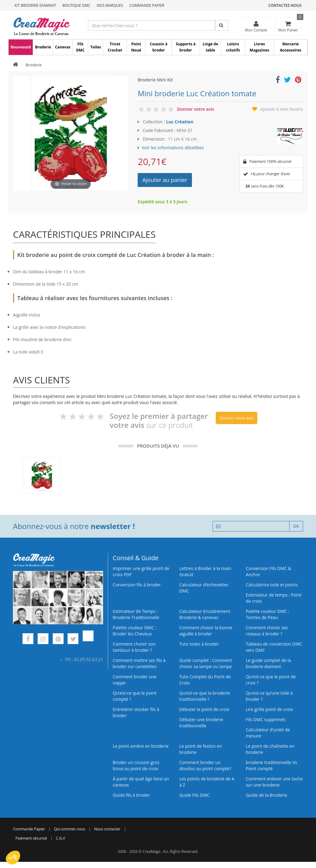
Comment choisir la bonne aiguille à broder (206, 631)
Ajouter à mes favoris (282, 109)
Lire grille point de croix (269, 709)
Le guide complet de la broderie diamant (268, 663)
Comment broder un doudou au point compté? (205, 765)
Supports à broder (186, 47)
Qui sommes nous (70, 829)
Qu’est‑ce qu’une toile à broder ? (269, 696)
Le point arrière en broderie (141, 746)
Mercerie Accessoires (291, 47)
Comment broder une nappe (135, 680)
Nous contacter (107, 829)
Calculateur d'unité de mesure (268, 733)
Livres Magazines (259, 47)
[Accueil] (16, 65)
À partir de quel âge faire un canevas (141, 782)
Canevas (63, 47)
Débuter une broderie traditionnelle (201, 723)
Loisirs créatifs (233, 47)
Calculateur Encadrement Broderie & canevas (205, 614)
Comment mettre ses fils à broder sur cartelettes (139, 663)
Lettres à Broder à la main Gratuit (205, 571)
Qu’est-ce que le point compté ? (135, 696)
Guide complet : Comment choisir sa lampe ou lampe (206, 663)
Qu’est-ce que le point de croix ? (271, 680)
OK (296, 526)
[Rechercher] (222, 25)
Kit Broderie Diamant (35, 5)
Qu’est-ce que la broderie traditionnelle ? (205, 696)
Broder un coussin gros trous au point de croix (136, 765)
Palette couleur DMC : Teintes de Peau (267, 614)
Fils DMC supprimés (266, 719)
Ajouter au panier (165, 180)
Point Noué (136, 47)
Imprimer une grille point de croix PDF (141, 571)
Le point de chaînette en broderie (270, 749)
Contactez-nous (285, 5)
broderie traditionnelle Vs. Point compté (272, 765)
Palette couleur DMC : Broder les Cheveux (134, 631)
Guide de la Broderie (266, 795)
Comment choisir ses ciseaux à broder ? (267, 631)
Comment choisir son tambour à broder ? (134, 647)
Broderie (43, 47)
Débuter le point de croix (204, 709)
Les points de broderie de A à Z (207, 782)
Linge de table (210, 47)
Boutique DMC (76, 5)
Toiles (96, 47)
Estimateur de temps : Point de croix (274, 598)
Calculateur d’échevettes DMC (204, 588)
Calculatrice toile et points (272, 585)
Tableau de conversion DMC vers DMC (274, 647)
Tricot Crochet (115, 47)
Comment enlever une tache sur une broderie (274, 782)
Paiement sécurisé (31, 838)
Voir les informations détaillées (173, 148)
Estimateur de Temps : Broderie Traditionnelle (136, 614)
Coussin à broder (159, 47)
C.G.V (60, 838)
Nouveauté (21, 47)
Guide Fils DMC (195, 795)
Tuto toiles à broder (199, 644)
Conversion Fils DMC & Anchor (268, 571)
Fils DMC (80, 47)
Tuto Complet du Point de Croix (205, 680)
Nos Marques (110, 5)
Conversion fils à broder (137, 585)
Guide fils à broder (131, 795)
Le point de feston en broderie (201, 749)
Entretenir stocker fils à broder (136, 712)
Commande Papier (147, 5)
